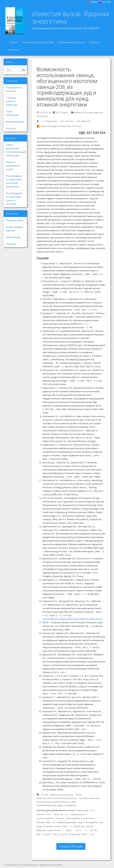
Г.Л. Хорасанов (49, 121)
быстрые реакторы (90, 798)
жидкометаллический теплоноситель (57, 798)
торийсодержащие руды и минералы (57, 805)
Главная (13, 42)
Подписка (94, 42)
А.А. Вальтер (84, 121)
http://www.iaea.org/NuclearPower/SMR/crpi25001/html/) (72, 619)
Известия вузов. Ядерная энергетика (71, 18)
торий (79, 795)
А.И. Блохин (67, 121)
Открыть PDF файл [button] (71, 846)
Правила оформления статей (38, 42)
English (92, 2)
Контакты (14, 50)
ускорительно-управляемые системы (57, 802)
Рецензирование (15, 122)
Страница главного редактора (12, 101)
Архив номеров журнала (72, 42)
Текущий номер (15, 220)
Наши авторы (13, 237)
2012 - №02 (60, 112)
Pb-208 (44, 795)
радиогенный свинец (62, 795)
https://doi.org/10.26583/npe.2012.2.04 (61, 126)
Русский (105, 2)
